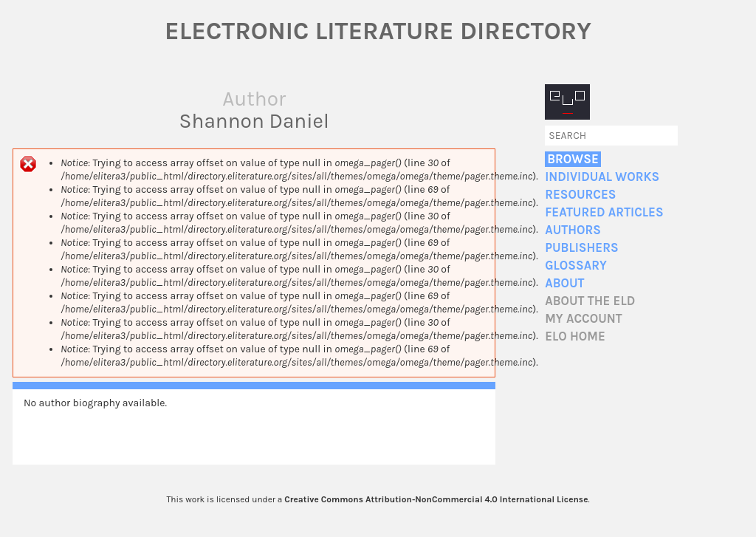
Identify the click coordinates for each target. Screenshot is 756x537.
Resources (580, 195)
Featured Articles (604, 212)
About (564, 283)
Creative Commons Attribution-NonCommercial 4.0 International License (436, 499)
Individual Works (602, 177)
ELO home (575, 336)
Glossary (576, 266)
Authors (573, 230)
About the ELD (590, 301)
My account (584, 319)
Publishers (581, 248)
